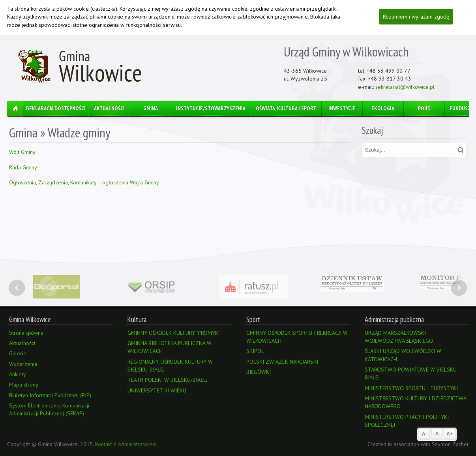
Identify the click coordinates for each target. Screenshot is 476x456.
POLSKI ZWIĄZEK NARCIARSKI (282, 362)
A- (424, 434)
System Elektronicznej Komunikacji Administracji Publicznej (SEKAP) (49, 409)
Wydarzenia (23, 364)
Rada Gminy (23, 167)
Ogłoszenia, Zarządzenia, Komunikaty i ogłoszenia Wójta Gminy (84, 182)
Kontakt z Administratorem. (126, 444)
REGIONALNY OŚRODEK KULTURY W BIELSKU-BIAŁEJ (170, 366)
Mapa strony (24, 385)
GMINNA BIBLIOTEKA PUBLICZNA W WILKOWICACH (170, 347)
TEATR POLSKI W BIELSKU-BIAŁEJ (168, 380)
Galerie (18, 353)
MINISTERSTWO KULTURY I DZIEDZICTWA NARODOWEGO (415, 402)
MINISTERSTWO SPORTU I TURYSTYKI (411, 388)
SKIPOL (255, 351)
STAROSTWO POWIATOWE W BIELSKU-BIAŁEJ (412, 373)
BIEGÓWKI (259, 372)
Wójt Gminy (23, 152)
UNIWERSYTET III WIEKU (157, 390)
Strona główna (26, 333)
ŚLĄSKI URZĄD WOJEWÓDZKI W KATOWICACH (403, 355)
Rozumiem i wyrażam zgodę (416, 17)
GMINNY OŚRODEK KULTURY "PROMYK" (174, 333)
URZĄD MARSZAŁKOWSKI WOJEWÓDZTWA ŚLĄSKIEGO (399, 337)
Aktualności (22, 343)
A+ (450, 434)
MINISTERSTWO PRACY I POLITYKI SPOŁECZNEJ (407, 421)
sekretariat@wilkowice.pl (405, 87)
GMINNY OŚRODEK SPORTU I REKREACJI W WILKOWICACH (297, 337)
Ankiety (18, 374)
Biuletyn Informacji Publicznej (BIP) (50, 395)
